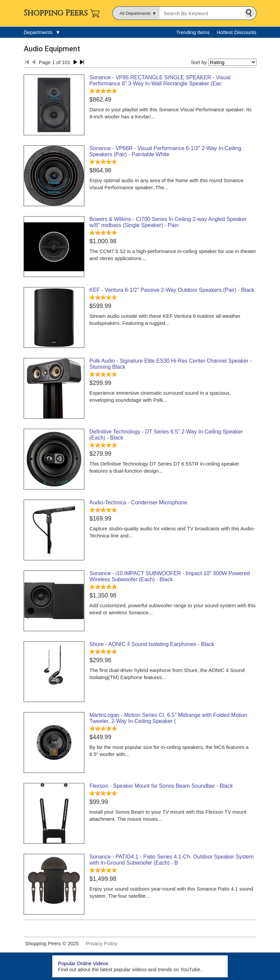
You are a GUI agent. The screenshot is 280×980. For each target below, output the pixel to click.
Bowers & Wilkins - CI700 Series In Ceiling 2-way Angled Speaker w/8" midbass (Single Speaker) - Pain (168, 222)
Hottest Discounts (236, 32)
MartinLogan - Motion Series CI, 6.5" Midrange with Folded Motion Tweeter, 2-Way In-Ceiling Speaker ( (168, 718)
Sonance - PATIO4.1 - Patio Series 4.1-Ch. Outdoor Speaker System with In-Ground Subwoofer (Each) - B (172, 860)
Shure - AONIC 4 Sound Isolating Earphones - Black (152, 644)
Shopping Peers (56, 13)
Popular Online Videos (83, 963)
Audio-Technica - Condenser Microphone (138, 502)
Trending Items (193, 32)
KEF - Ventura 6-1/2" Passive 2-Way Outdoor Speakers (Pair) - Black (172, 290)
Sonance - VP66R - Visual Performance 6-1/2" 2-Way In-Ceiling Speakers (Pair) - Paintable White (165, 151)
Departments (42, 32)
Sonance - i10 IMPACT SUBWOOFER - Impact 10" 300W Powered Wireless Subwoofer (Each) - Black (170, 576)
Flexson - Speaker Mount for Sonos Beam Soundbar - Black (161, 786)
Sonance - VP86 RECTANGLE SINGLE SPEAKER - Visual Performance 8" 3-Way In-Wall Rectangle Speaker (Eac (160, 80)
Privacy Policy (101, 943)
